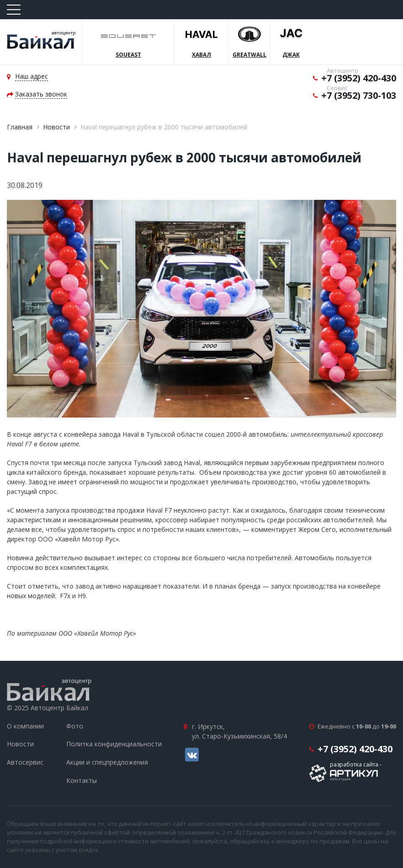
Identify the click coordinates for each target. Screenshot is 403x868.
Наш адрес (32, 76)
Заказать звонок (41, 94)
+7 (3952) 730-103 (359, 95)
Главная (20, 127)
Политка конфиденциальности (114, 744)
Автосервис (25, 762)
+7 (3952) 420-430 (359, 78)
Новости (56, 127)
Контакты (82, 780)
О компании (25, 726)
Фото (75, 726)
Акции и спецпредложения (107, 762)
